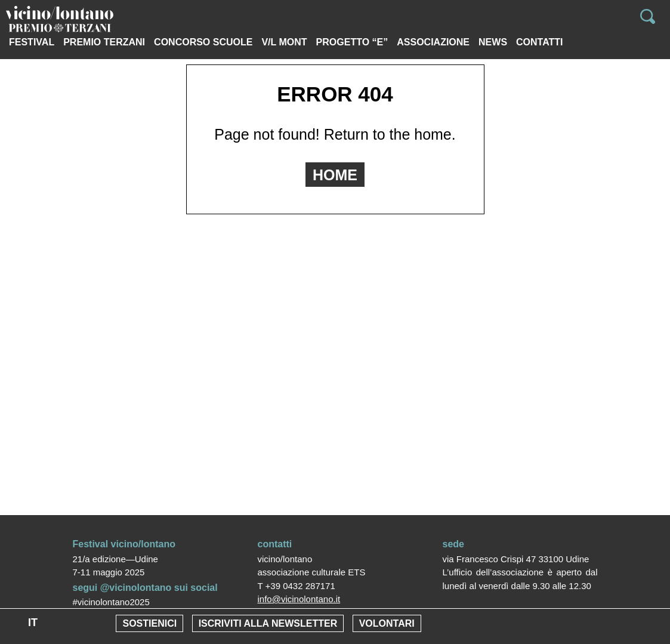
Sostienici (149, 623)
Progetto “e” (352, 42)
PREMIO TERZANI (104, 42)
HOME (335, 175)
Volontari (387, 623)
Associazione (433, 42)
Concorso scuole (203, 42)
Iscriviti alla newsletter (268, 623)
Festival (32, 42)
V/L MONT (284, 42)
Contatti (540, 42)
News (493, 42)
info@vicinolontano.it (299, 599)
